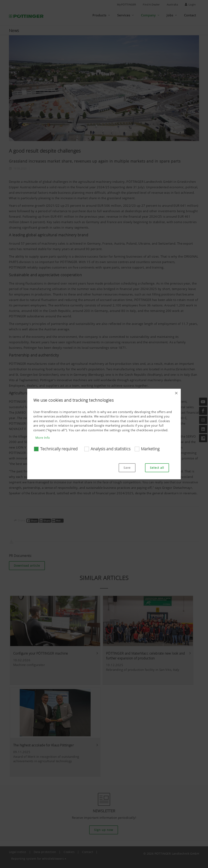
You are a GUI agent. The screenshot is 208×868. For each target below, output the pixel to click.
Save (127, 468)
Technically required (59, 449)
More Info (43, 438)
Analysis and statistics (110, 449)
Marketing (150, 449)
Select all (157, 468)
